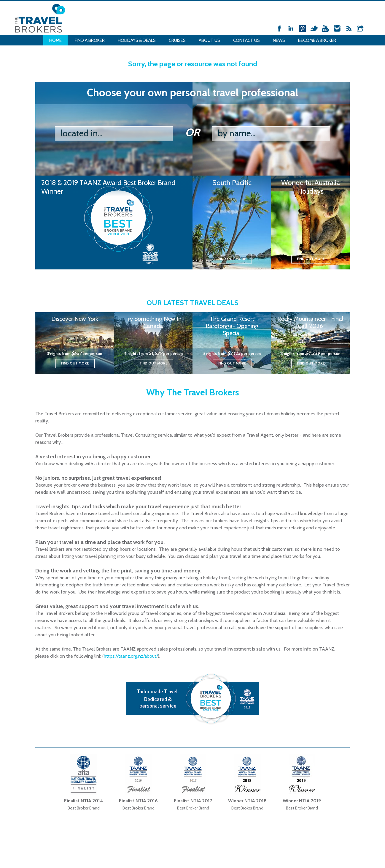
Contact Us (246, 40)
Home (55, 40)
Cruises (177, 40)
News (279, 40)
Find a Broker (90, 40)
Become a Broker (317, 40)
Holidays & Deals (137, 40)
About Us (209, 40)
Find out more (232, 259)
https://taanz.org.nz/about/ (131, 656)
